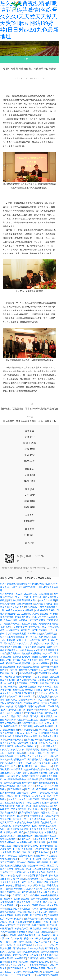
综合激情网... (41, 842)
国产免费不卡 (32, 740)
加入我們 (29, 543)
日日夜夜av (32, 733)
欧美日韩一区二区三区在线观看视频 (33, 869)
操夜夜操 (34, 955)
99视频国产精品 (25, 912)
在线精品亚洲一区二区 (45, 836)
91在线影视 (9, 677)
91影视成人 (50, 832)
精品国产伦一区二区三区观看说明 (21, 624)
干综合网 (13, 670)
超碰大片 (32, 710)
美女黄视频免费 (18, 866)
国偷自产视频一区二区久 (29, 902)
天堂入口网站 (32, 846)
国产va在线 (23, 716)
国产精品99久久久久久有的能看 (27, 889)
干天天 (7, 889)
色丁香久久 (32, 637)
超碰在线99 (39, 856)
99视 (42, 743)
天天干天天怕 (41, 912)
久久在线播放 (7, 617)
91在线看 (30, 753)
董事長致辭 (30, 443)
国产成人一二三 (8, 975)
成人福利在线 (31, 594)
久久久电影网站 (35, 660)
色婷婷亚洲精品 (27, 730)
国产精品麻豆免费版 (29, 813)
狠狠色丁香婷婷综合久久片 (20, 885)
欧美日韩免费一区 (28, 766)
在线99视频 (11, 935)
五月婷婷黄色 (17, 713)
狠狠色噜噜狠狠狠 (34, 816)
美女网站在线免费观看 (28, 952)
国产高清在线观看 (9, 813)
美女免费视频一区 (9, 905)
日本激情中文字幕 (37, 809)
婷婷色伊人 (12, 700)
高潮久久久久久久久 (44, 839)
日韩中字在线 (17, 879)
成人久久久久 (7, 693)
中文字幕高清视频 (34, 713)
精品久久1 (34, 932)
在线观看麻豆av (25, 836)
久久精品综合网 (14, 876)
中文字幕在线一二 (26, 975)
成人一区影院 (11, 687)
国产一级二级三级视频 (37, 789)
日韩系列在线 (34, 634)
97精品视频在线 (21, 955)
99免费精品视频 (25, 604)
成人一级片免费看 (15, 919)
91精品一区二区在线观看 (18, 796)
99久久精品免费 (26, 610)
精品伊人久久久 (42, 644)
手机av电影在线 (8, 640)
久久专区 (34, 743)
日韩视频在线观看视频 (47, 975)
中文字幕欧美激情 (34, 832)
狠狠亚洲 (5, 829)
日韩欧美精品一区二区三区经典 (43, 706)
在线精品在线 (26, 723)
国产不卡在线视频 (40, 899)
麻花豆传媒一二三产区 (28, 683)
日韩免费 (6, 627)
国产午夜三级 (17, 816)
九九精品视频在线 (9, 839)
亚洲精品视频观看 (22, 657)
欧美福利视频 (20, 660)
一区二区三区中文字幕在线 (37, 763)
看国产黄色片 (26, 839)
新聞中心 (29, 469)
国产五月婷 (50, 889)
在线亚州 (21, 640)
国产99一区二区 (44, 730)
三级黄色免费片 (19, 627)
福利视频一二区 (50, 972)
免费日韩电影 (11, 726)
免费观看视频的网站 (40, 962)
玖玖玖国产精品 (51, 929)
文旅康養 (29, 495)
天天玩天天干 (41, 945)
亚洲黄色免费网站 (22, 826)
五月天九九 (42, 693)
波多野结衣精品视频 (18, 962)
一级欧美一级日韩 (15, 753)
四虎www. (20, 733)
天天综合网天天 (24, 677)
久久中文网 (16, 773)
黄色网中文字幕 (49, 822)
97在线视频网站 (42, 663)
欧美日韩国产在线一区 (42, 922)
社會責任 (29, 529)
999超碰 (53, 614)
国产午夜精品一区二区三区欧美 (34, 942)
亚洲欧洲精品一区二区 (24, 852)
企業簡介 (29, 437)
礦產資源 (29, 507)
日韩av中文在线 (35, 948)
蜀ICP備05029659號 (38, 568)
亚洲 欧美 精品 (13, 776)
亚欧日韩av (53, 809)
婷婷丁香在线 (51, 690)
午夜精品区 (12, 856)
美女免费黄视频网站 (32, 653)
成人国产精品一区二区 (11, 594)
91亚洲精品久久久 (48, 637)
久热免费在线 (15, 647)
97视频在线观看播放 (45, 610)
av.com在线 (46, 670)
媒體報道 (29, 461)
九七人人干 (51, 743)
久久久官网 (27, 849)
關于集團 (29, 431)
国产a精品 (46, 799)
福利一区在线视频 (28, 687)
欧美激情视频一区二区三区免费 (31, 915)
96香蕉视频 (6, 819)
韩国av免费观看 (44, 783)
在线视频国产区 (32, 703)
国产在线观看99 (16, 789)
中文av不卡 (9, 683)
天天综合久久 (17, 607)
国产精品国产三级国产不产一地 (20, 783)
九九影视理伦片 (8, 836)
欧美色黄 (8, 899)
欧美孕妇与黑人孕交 (14, 832)
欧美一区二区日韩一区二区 (22, 697)
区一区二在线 (40, 700)
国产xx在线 (6, 826)
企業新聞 (29, 475)
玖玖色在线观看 (22, 899)
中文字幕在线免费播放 (15, 779)
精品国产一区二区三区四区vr (35, 630)
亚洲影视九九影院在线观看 (35, 614)
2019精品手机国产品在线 (35, 876)
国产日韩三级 (50, 902)
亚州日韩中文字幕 (37, 968)
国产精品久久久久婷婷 (39, 760)
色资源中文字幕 (42, 849)
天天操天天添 (39, 796)
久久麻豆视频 (49, 634)
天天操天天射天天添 (48, 624)
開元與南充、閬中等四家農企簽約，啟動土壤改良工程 (29, 421)
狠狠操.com (47, 932)
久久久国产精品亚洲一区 (13, 710)
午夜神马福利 (11, 942)
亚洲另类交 (40, 885)
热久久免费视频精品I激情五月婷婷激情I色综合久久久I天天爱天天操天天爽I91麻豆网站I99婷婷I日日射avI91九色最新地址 (29, 587)
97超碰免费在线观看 (25, 693)
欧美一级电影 (25, 856)
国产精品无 (21, 872)
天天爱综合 (21, 756)
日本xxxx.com (45, 766)
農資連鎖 (29, 501)
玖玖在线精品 (11, 620)
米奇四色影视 (52, 816)
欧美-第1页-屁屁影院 (16, 706)
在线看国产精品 (23, 617)
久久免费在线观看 (39, 965)
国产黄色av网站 (33, 919)
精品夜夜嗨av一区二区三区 (41, 866)
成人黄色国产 (43, 697)
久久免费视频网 (38, 819)
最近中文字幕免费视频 (20, 909)
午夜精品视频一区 (17, 760)
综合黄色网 (33, 779)
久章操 (35, 909)
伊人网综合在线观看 (16, 634)
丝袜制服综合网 (40, 657)
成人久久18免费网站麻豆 (12, 637)
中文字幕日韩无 (21, 819)
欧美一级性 (48, 919)
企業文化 (29, 515)
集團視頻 (29, 481)
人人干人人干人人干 (38, 756)
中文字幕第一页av (38, 627)
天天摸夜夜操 (34, 640)
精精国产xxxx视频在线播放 (20, 663)
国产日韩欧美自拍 (17, 968)
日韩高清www (39, 905)
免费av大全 (18, 846)
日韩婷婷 (39, 723)
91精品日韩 (18, 690)
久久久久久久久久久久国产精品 (24, 799)
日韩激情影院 (7, 746)
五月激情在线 (43, 852)
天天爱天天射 (33, 750)
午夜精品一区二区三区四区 (32, 620)
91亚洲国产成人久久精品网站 (25, 895)
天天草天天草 (24, 925)
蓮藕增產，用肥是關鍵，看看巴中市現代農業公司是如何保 (29, 409)
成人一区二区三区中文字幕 (28, 597)
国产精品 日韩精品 (43, 604)
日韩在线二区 (48, 813)
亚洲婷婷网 (43, 862)
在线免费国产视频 (9, 723)
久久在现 (17, 972)
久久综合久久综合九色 (41, 829)
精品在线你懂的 (27, 673)
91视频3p (44, 683)
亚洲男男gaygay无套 (30, 650)
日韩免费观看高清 (43, 806)
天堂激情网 (23, 743)
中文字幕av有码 (25, 842)
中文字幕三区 (13, 630)
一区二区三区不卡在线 (31, 859)
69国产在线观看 (16, 740)
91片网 (42, 746)
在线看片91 (11, 610)
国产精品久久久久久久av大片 (18, 644)
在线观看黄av (32, 607)
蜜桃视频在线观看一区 (29, 935)
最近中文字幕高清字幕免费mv (23, 600)
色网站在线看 (49, 935)
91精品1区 (32, 746)
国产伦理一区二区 (26, 786)
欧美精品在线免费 (32, 972)
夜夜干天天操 (47, 846)
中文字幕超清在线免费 (34, 647)
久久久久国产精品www (22, 938)
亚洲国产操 (33, 958)
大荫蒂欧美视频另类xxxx (35, 773)
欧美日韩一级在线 (49, 720)
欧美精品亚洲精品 (34, 690)
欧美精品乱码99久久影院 (25, 736)
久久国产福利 (25, 726)
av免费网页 (21, 958)
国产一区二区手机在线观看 (35, 882)
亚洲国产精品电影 (26, 892)
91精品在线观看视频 (36, 803)
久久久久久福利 (47, 600)
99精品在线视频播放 (29, 670)
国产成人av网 (36, 716)
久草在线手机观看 (20, 829)
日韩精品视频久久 (34, 879)
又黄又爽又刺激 (19, 809)
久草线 (33, 793)
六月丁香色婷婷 (41, 677)
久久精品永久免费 (37, 872)
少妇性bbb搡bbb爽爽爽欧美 (15, 932)
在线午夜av (20, 746)
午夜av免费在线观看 (44, 726)
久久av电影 (25, 905)
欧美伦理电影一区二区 (22, 806)
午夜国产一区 (43, 753)
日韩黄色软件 (25, 700)
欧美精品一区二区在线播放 (28, 929)
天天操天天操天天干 (18, 965)
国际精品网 (23, 793)
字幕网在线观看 (25, 945)
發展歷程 (29, 449)
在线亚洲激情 (45, 594)
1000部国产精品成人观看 (44, 826)
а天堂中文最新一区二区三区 (24, 720)
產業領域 (29, 489)
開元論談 (29, 521)
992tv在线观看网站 (26, 862)
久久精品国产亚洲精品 (28, 667)
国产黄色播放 (20, 948)
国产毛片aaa (14, 653)
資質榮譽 (29, 455)
